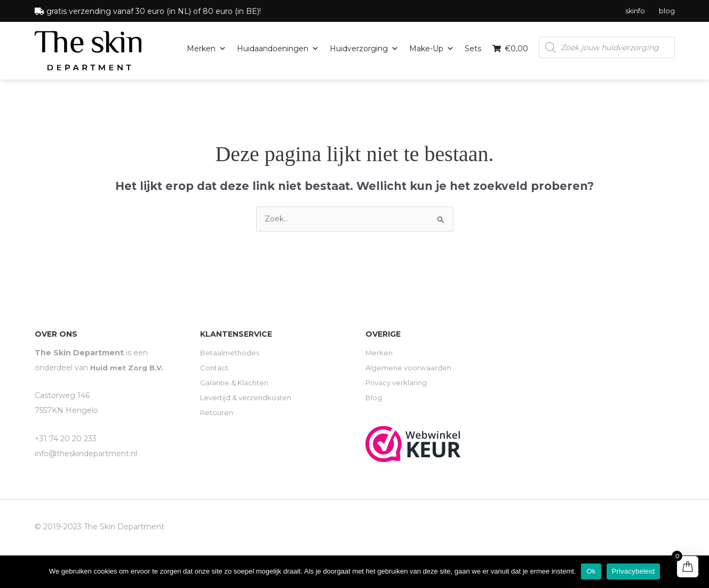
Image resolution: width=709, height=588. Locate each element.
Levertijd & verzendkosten (249, 397)
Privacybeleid (634, 571)
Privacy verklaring (398, 382)
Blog (374, 397)
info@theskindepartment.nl (86, 453)
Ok (591, 571)
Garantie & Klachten (237, 382)
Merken (206, 48)
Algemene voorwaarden (411, 367)
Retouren (218, 412)
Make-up (432, 48)
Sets (473, 48)
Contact (215, 367)
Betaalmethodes (232, 352)
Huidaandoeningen (278, 48)
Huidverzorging (364, 48)
